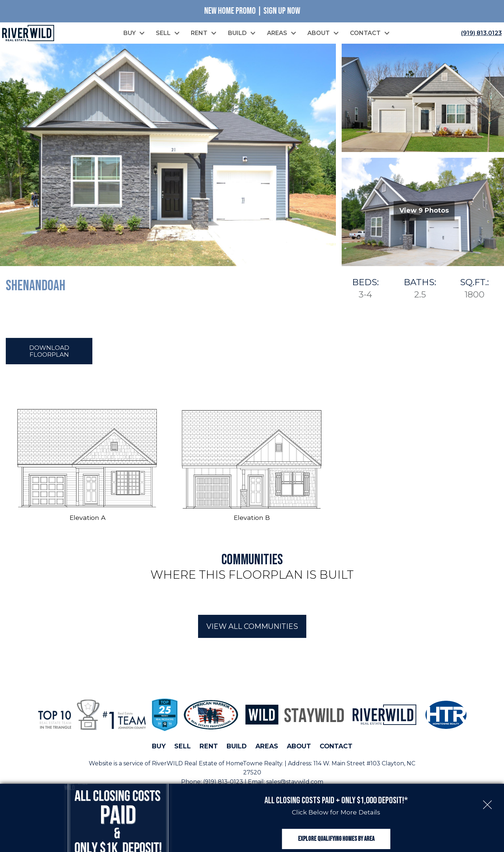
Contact (336, 748)
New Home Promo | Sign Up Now (252, 11)
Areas (267, 748)
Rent (209, 748)
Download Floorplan (49, 353)
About (299, 748)
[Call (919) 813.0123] (480, 34)
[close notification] (487, 788)
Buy (159, 748)
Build (237, 748)
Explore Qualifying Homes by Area (336, 831)
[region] (252, 603)
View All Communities (252, 629)
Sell (183, 748)
